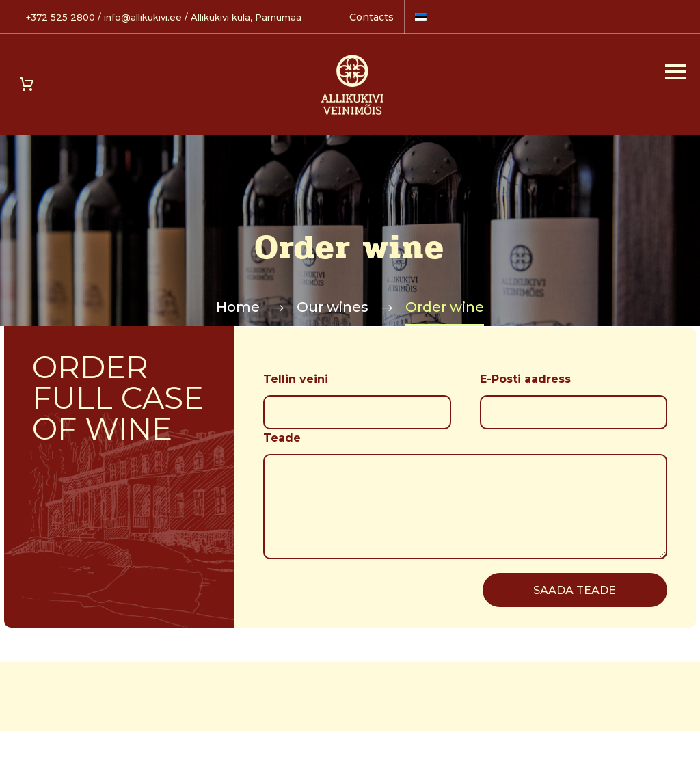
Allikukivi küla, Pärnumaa (246, 17)
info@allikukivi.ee (143, 17)
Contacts (372, 17)
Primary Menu (675, 72)
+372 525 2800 (60, 17)
